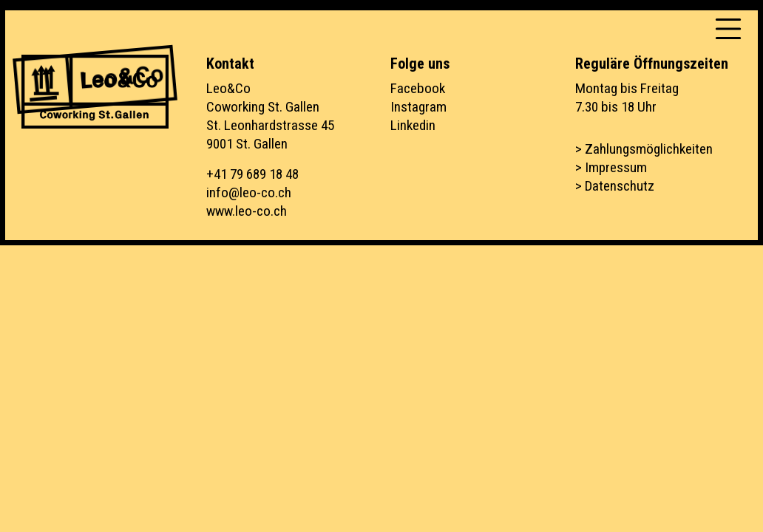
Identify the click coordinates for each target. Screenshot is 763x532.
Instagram (418, 107)
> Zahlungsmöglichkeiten (644, 149)
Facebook (418, 88)
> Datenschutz (615, 186)
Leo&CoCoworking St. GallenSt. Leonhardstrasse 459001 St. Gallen (270, 116)
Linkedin (413, 125)
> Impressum (611, 167)
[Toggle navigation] (728, 29)
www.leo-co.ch (247, 211)
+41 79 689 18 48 (252, 174)
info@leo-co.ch (249, 192)
